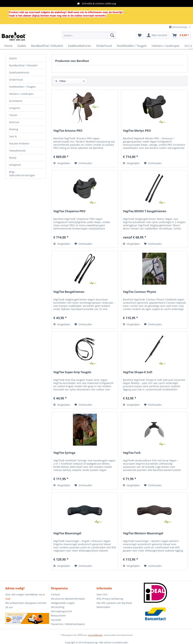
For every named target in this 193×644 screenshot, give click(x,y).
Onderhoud (16, 80)
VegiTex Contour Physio (140, 292)
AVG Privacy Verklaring (110, 599)
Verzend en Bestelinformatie (68, 599)
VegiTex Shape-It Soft (138, 372)
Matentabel (103, 607)
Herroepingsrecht (61, 611)
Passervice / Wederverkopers (68, 624)
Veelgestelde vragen (63, 603)
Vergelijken (62, 163)
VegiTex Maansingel (67, 533)
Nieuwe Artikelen (19, 143)
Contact (55, 594)
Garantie (56, 620)
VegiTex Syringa (64, 453)
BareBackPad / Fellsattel (23, 65)
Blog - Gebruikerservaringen (22, 174)
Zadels (13, 58)
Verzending (58, 607)
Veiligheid (15, 165)
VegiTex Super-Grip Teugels (72, 372)
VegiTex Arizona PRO (68, 131)
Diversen (14, 122)
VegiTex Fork (132, 453)
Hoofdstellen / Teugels (22, 87)
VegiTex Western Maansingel (143, 533)
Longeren (15, 108)
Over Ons (102, 594)
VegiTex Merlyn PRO (137, 131)
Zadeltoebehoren (19, 72)
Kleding (14, 129)
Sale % (13, 136)
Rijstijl (13, 158)
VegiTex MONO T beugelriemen (145, 211)
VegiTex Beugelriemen (69, 292)
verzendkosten (95, 635)
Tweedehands (17, 151)
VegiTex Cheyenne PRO (69, 211)
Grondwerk (16, 101)
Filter (61, 81)
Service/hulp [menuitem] (178, 27)
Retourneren (58, 616)
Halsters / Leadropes (21, 94)
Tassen (13, 115)
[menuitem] (89, 35)
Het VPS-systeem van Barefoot (114, 603)
